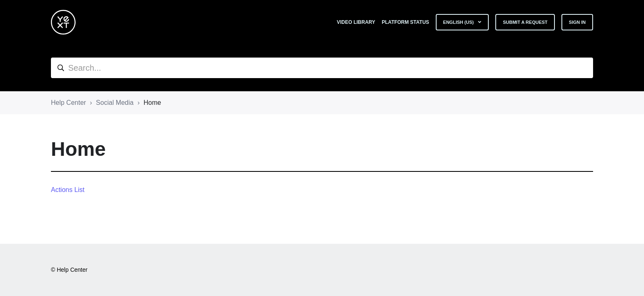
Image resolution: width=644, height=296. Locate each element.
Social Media (115, 103)
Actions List (68, 190)
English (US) (459, 22)
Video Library (356, 22)
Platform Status (406, 22)
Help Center (68, 103)
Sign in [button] (577, 22)
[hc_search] (322, 68)
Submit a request (525, 22)
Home (152, 103)
